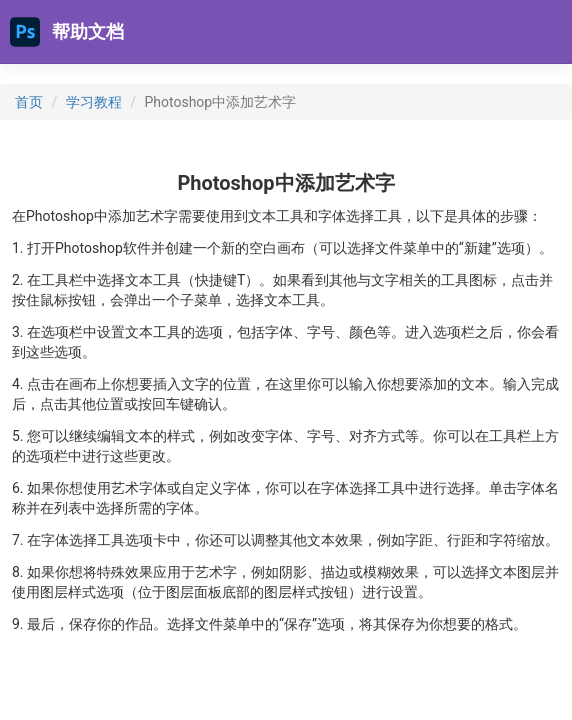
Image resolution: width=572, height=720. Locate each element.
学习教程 (94, 102)
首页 (29, 102)
